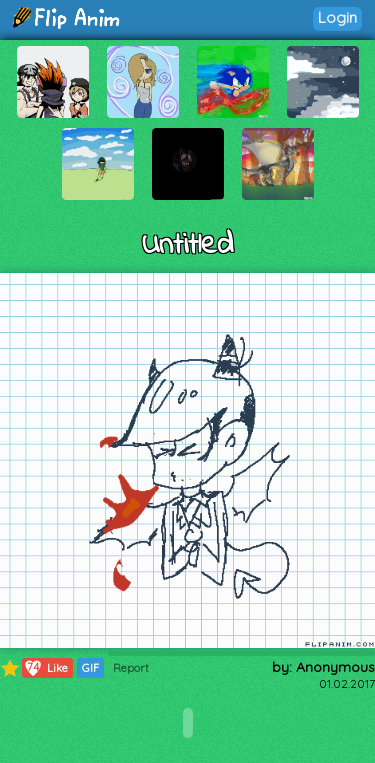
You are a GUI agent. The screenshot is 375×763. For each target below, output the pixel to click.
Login (337, 17)
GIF (90, 668)
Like (45, 668)
